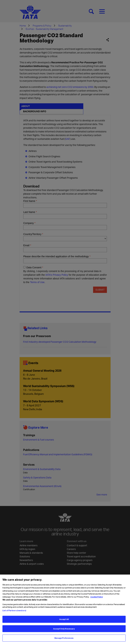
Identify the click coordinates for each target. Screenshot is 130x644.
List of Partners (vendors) (14, 615)
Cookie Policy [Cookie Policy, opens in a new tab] (96, 601)
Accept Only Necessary (64, 633)
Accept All (64, 624)
